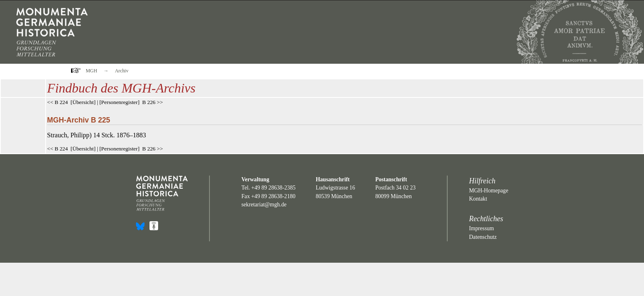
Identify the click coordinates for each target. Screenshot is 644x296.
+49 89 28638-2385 (274, 188)
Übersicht (83, 102)
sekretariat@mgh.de (264, 205)
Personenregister (119, 102)
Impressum (482, 228)
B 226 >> (153, 102)
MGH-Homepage (489, 191)
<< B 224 (58, 102)
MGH (92, 71)
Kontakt (478, 199)
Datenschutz (483, 237)
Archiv (122, 71)
